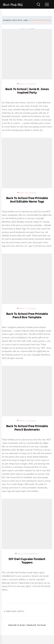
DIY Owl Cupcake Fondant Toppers (27, 561)
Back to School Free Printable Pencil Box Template (27, 316)
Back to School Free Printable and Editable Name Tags (27, 200)
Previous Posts (15, 611)
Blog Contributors (28, 554)
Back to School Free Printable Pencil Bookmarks (27, 428)
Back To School (28, 84)
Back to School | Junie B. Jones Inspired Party (27, 91)
